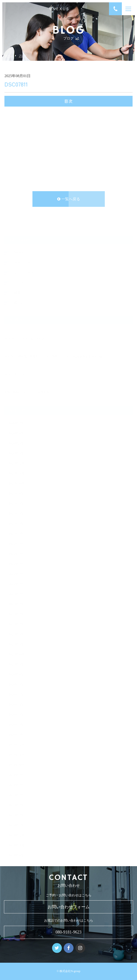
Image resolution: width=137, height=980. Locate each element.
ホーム (9, 56)
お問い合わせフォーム (69, 907)
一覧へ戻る (69, 199)
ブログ (23, 56)
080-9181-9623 (68, 932)
